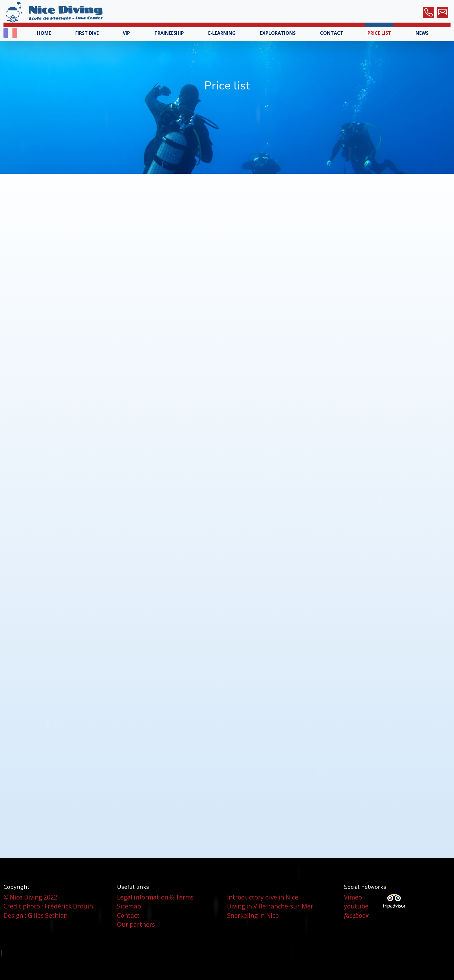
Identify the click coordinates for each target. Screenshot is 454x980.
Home (44, 33)
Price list (379, 33)
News (422, 33)
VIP (126, 33)
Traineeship (169, 33)
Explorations (278, 33)
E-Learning (222, 33)
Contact (332, 33)
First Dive (87, 33)
